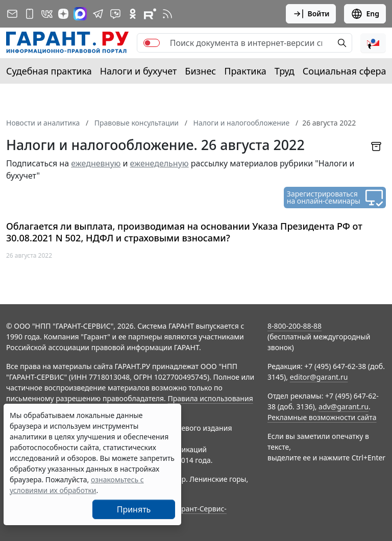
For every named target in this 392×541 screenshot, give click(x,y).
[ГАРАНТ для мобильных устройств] (30, 14)
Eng (365, 14)
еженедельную (160, 163)
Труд (285, 71)
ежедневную (96, 163)
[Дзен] (63, 14)
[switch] (152, 43)
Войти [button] (311, 14)
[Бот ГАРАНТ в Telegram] (115, 14)
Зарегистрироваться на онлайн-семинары (324, 198)
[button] (373, 43)
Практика (245, 71)
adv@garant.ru (344, 407)
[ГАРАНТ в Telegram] (98, 14)
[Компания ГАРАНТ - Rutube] (150, 14)
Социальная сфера (345, 71)
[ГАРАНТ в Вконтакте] (47, 14)
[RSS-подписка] (167, 14)
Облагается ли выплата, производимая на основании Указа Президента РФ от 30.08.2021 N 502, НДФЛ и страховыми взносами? (184, 232)
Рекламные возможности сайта (322, 417)
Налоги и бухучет (139, 71)
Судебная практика (49, 71)
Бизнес (200, 71)
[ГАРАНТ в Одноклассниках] (133, 14)
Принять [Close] (134, 509)
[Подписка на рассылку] (12, 14)
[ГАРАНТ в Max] (80, 14)
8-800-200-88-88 (295, 326)
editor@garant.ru (319, 377)
